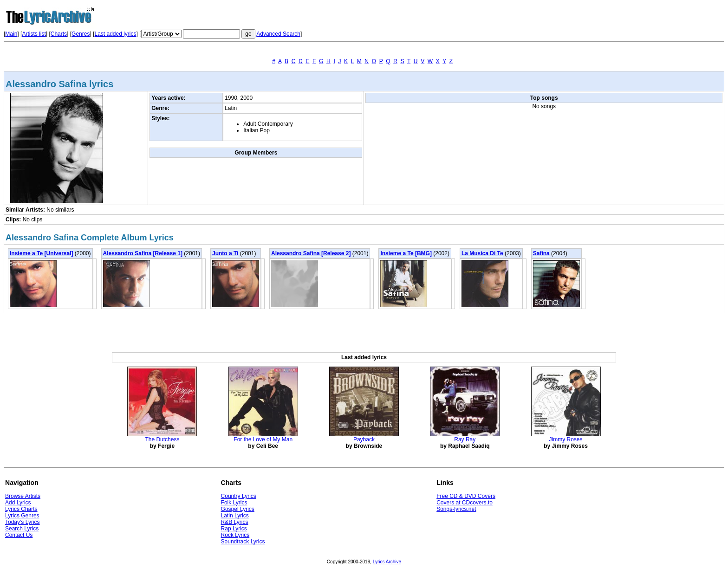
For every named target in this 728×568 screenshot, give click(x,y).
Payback (364, 439)
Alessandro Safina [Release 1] (143, 253)
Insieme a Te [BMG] (406, 253)
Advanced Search (278, 34)
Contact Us (19, 535)
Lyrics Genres (22, 516)
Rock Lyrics (235, 535)
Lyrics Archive (387, 562)
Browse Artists (23, 496)
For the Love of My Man (263, 439)
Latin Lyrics (235, 516)
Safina (541, 253)
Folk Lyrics (234, 503)
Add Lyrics (18, 503)
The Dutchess (162, 439)
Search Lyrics (22, 529)
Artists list (34, 34)
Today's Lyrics (23, 522)
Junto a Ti (225, 253)
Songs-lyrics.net (456, 509)
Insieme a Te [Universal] (42, 253)
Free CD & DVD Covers (466, 496)
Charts (59, 34)
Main (11, 34)
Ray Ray (465, 439)
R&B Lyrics (235, 522)
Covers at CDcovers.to (465, 503)
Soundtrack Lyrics (243, 542)
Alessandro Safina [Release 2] (311, 253)
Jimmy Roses (566, 439)
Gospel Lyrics (238, 509)
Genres (81, 34)
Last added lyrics (115, 34)
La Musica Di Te (482, 253)
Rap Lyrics (234, 529)
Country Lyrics (239, 496)
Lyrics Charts (21, 509)
